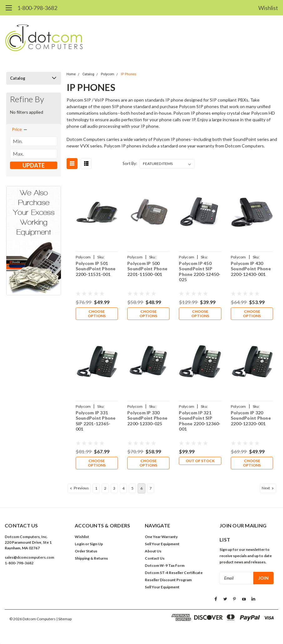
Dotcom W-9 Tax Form (165, 565)
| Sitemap (64, 619)
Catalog (18, 78)
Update (34, 165)
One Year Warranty (161, 537)
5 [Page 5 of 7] (132, 488)
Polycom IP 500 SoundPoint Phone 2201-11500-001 (147, 269)
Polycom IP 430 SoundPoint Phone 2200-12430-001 (251, 269)
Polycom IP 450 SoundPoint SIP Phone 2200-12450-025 (200, 272)
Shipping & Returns (91, 558)
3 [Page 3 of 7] (114, 488)
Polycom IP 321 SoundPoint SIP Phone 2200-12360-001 (200, 421)
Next (268, 488)
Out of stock (200, 461)
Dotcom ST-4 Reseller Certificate (174, 573)
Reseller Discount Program (168, 580)
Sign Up (96, 544)
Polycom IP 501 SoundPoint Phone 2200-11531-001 (96, 269)
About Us (153, 551)
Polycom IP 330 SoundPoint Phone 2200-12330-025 (147, 418)
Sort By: (130, 163)
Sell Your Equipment (162, 544)
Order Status (86, 551)
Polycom (108, 74)
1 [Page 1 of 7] (96, 488)
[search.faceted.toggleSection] (20, 129)
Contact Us (155, 558)
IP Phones (129, 74)
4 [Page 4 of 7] (123, 488)
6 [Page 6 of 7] (141, 488)
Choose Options (97, 314)
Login (80, 544)
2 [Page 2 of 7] (105, 488)
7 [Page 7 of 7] (151, 488)
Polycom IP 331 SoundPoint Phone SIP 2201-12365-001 (96, 421)
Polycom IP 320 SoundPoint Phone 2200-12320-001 (251, 418)
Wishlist (268, 8)
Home (71, 74)
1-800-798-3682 (37, 8)
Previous (79, 488)
